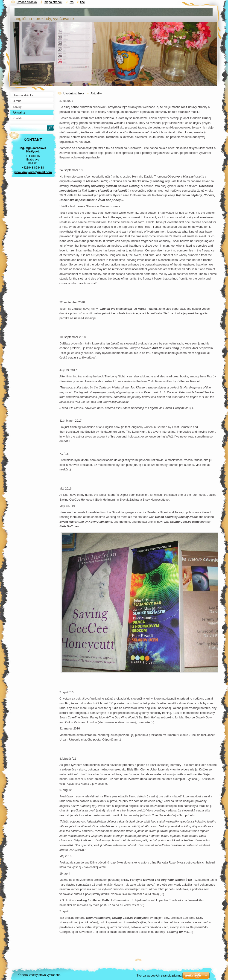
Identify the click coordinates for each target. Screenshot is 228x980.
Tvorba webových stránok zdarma (159, 976)
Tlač (82, 2)
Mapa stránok (53, 2)
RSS (72, 2)
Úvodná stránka (74, 93)
